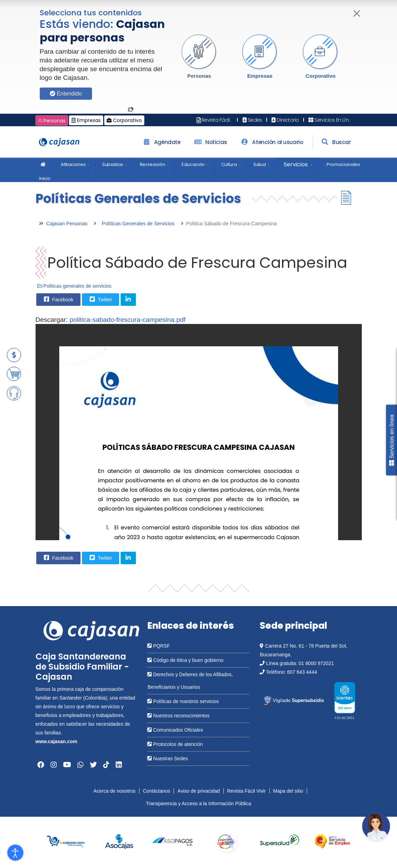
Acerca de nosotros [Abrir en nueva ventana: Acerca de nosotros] (114, 791)
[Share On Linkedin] (128, 300)
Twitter (100, 299)
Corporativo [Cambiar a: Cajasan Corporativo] (124, 120)
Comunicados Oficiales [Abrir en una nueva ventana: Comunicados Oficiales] (175, 730)
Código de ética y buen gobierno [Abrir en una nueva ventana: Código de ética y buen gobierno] (185, 660)
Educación (193, 164)
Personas (199, 76)
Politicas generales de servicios (78, 286)
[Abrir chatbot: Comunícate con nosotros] (376, 826)
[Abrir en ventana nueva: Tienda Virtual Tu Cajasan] (66, 842)
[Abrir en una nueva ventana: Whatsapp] (81, 765)
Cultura (229, 164)
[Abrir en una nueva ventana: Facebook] (41, 765)
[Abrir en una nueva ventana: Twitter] (93, 765)
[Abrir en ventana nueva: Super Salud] (279, 842)
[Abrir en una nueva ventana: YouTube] (67, 765)
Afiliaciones (73, 164)
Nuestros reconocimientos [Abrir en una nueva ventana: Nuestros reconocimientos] (178, 716)
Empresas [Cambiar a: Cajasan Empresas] (86, 120)
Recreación (152, 164)
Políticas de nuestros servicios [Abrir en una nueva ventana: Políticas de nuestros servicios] (183, 701)
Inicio (45, 167)
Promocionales (343, 164)
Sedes (252, 120)
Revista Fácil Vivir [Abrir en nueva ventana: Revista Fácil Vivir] (218, 120)
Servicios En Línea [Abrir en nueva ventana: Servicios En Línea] (331, 120)
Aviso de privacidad (198, 791)
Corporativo (320, 76)
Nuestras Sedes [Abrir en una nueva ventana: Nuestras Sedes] (168, 758)
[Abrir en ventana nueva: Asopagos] (172, 842)
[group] (66, 842)
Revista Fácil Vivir (247, 791)
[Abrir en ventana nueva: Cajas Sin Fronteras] (226, 842)
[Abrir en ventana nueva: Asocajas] (119, 842)
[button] (199, 57)
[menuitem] (44, 170)
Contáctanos (157, 791)
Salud (259, 164)
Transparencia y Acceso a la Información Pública (198, 803)
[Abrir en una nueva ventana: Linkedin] (119, 765)
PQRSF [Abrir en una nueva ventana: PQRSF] (159, 646)
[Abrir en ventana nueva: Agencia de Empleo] (332, 842)
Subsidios (113, 164)
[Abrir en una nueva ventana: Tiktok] (106, 765)
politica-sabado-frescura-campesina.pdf (128, 320)
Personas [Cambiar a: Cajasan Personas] (52, 121)
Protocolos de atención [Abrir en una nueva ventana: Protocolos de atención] (175, 744)
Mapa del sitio (288, 791)
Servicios (296, 164)
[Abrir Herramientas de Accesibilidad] (15, 853)
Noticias (210, 142)
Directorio (285, 120)
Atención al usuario (271, 142)
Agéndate (161, 142)
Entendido (66, 94)
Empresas (260, 76)
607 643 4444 (302, 672)
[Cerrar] (357, 13)
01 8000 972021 (316, 663)
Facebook (58, 299)
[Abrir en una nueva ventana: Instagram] (54, 765)
